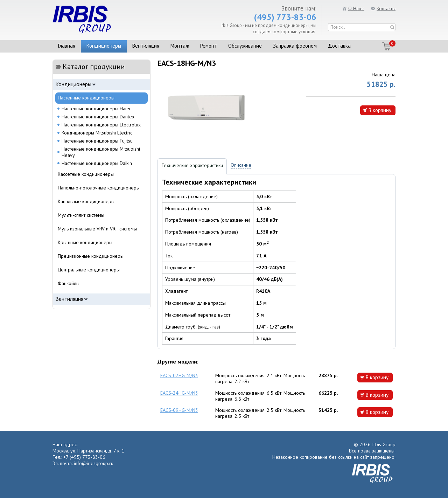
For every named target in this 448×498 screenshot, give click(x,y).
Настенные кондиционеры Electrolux (101, 125)
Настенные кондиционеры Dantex (98, 117)
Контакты (386, 8)
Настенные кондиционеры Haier (96, 109)
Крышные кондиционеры (85, 242)
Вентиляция (146, 46)
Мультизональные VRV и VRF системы (97, 229)
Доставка (339, 46)
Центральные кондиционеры (89, 270)
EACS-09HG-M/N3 (179, 410)
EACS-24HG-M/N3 (179, 393)
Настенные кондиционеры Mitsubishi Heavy (101, 152)
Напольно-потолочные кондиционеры (99, 188)
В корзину (380, 110)
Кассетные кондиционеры (86, 174)
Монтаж (180, 46)
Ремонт (209, 46)
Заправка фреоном (295, 46)
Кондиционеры (104, 46)
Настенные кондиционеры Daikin (97, 163)
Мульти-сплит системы (81, 215)
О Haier (356, 8)
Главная (67, 46)
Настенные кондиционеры (86, 98)
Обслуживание (245, 46)
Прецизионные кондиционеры (91, 256)
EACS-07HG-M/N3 (179, 375)
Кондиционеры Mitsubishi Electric (97, 133)
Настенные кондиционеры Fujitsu (97, 141)
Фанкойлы (69, 283)
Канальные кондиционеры (86, 201)
